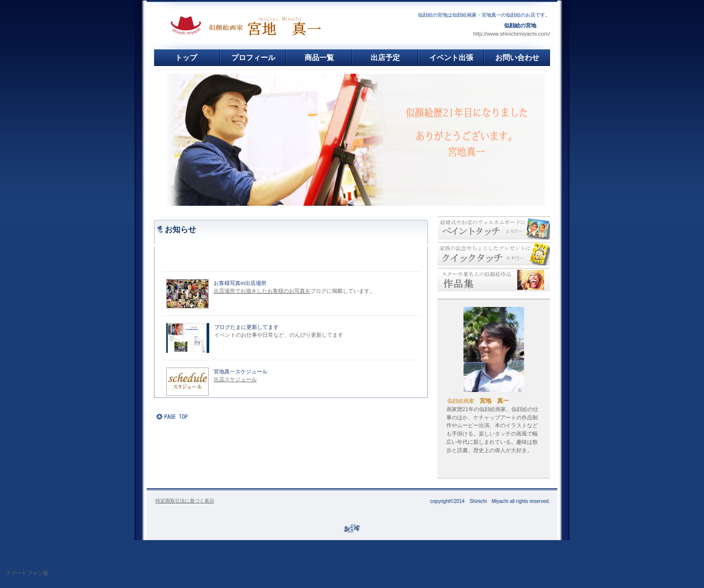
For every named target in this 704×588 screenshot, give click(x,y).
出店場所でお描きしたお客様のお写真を (262, 291)
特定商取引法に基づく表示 (185, 501)
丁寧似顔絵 (494, 228)
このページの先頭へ (186, 417)
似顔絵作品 (494, 280)
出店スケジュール (235, 379)
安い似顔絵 (494, 254)
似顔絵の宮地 (272, 26)
